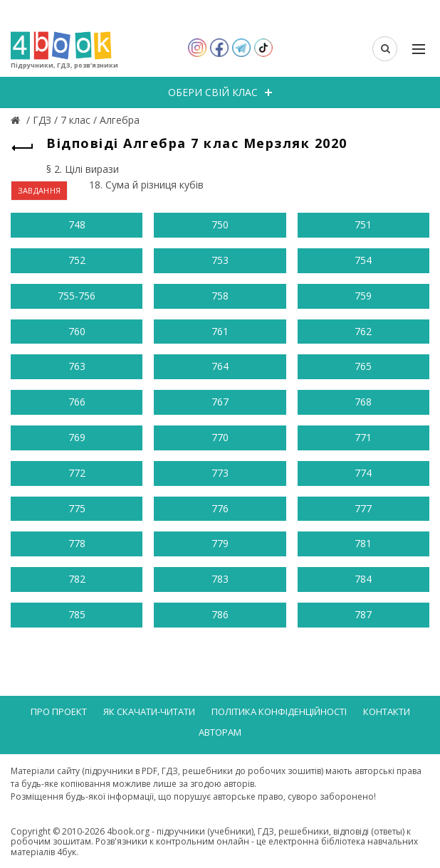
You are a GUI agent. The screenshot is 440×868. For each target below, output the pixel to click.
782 (77, 579)
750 (220, 224)
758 (220, 296)
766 (77, 402)
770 (220, 437)
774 (363, 473)
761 (220, 331)
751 (363, 224)
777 (363, 508)
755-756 (77, 296)
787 (363, 614)
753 (220, 260)
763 (77, 366)
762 (363, 331)
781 (363, 543)
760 (77, 331)
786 (220, 614)
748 (77, 224)
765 (363, 366)
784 (363, 579)
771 (363, 437)
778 (77, 543)
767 (220, 402)
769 (77, 437)
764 (220, 366)
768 (363, 402)
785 (77, 614)
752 (77, 260)
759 (363, 296)
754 (363, 260)
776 (220, 508)
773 (220, 473)
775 (77, 508)
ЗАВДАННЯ (39, 190)
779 (220, 543)
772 (77, 473)
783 (220, 579)
